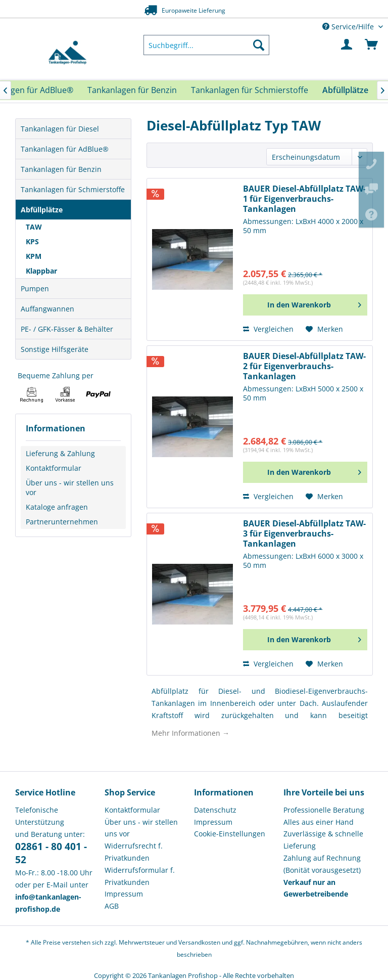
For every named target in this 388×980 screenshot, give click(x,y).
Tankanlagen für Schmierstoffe (73, 189)
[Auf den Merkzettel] (324, 329)
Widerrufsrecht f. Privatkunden (134, 852)
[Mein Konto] (347, 45)
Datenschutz (215, 810)
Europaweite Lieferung (182, 10)
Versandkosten (199, 942)
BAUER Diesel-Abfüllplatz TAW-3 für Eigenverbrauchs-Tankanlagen (304, 534)
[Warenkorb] (372, 45)
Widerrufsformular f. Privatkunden (140, 876)
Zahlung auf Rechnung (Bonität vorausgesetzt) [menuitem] (322, 864)
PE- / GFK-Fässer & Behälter (67, 329)
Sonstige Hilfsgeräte (55, 349)
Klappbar (41, 271)
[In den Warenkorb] (305, 305)
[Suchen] (259, 45)
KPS (32, 241)
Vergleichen (268, 329)
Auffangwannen (47, 309)
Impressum (124, 894)
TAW (34, 227)
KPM (34, 256)
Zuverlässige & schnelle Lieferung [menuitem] (323, 840)
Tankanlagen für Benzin (61, 169)
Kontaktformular (54, 468)
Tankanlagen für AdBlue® (65, 149)
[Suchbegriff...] (207, 45)
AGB (112, 906)
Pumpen (35, 288)
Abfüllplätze (42, 210)
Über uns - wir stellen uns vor (70, 487)
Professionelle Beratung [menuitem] (324, 810)
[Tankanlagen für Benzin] (132, 90)
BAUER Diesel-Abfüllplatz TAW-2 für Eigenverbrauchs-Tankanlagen (304, 366)
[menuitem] (207, 45)
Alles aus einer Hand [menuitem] (319, 822)
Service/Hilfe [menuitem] (349, 27)
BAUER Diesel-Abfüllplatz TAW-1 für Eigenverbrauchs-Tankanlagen (304, 199)
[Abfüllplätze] (345, 90)
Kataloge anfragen (57, 507)
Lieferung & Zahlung (60, 453)
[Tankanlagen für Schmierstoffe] (250, 90)
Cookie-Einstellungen (230, 834)
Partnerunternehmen (62, 522)
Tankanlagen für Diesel (60, 129)
